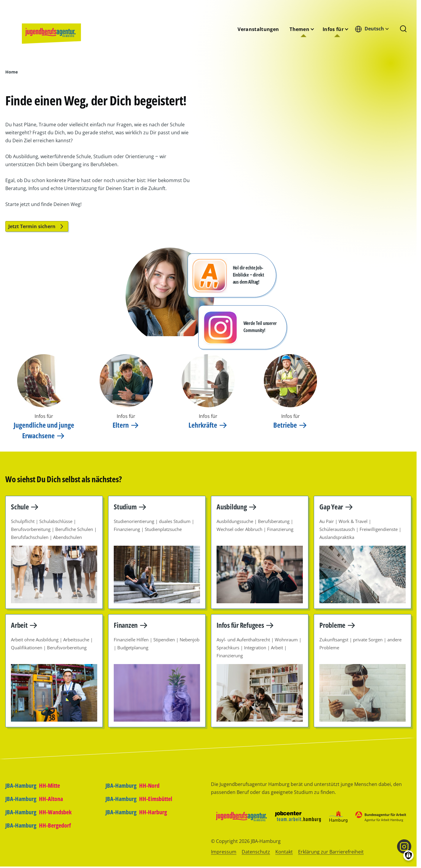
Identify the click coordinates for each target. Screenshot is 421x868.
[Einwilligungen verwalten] (408, 855)
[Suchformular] (403, 29)
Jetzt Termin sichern (37, 226)
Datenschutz (256, 852)
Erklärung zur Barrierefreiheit (331, 852)
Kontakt (284, 852)
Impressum (224, 852)
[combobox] (373, 29)
